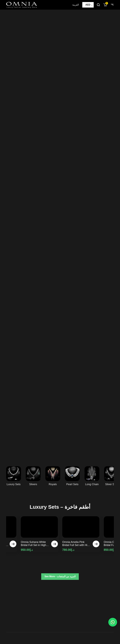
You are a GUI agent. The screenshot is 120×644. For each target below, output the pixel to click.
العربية (76, 5)
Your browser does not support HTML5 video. (60, 235)
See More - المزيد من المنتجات (60, 576)
